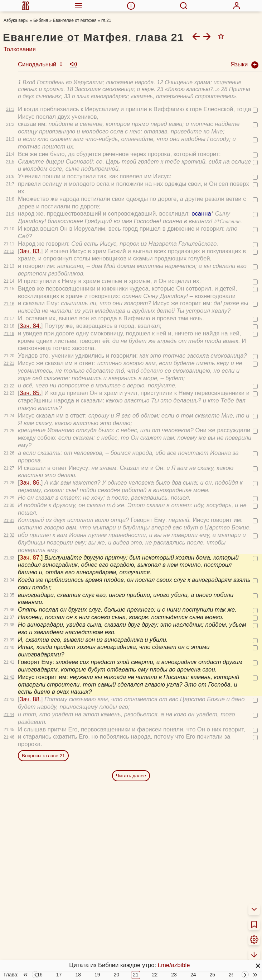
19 (97, 958)
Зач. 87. (30, 513)
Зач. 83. (30, 206)
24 (193, 958)
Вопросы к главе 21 (43, 711)
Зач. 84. (30, 281)
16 (40, 958)
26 (232, 958)
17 (59, 958)
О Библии (17, 974)
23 (174, 958)
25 (212, 958)
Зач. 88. (30, 654)
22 (155, 958)
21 (136, 958)
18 (78, 958)
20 (117, 958)
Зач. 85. (30, 348)
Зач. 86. (30, 438)
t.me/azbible (174, 965)
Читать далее (131, 731)
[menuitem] (25, 6)
